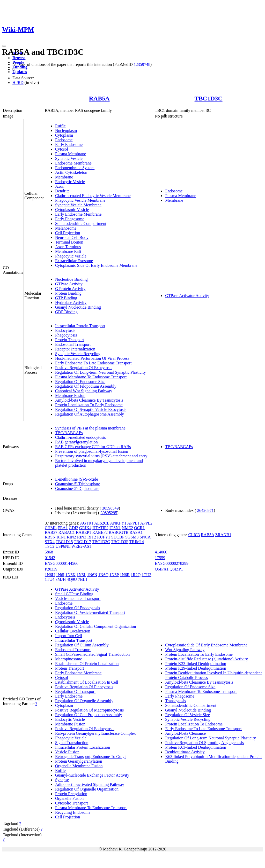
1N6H (50, 575)
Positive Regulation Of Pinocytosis (84, 687)
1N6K (71, 575)
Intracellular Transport (74, 640)
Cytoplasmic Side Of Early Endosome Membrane (96, 265)
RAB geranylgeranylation (76, 442)
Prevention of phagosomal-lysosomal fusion (92, 451)
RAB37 (51, 532)
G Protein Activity (70, 289)
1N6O (103, 575)
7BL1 (83, 579)
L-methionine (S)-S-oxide (77, 479)
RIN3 (82, 537)
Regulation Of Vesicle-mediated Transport (90, 612)
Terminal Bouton (69, 242)
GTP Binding (66, 298)
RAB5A (99, 98)
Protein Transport (70, 340)
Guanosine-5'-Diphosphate (77, 488)
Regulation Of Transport (75, 691)
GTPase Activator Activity (187, 296)
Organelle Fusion (69, 798)
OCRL (139, 528)
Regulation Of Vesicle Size (187, 715)
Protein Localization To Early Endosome (89, 405)
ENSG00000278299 (172, 563)
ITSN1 (115, 528)
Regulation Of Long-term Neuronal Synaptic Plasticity (101, 372)
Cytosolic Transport (72, 803)
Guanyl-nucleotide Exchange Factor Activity (92, 775)
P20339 (51, 569)
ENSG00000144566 (62, 563)
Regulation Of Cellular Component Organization (96, 626)
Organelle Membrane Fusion (79, 766)
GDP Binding (66, 312)
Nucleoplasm (66, 131)
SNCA (145, 537)
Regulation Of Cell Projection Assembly (89, 715)
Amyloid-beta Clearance (185, 733)
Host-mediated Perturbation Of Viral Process (92, 358)
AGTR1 (87, 523)
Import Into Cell (69, 636)
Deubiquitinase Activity (185, 752)
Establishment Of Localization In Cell (87, 682)
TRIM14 (137, 542)
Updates (20, 72)
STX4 (50, 542)
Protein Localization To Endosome (194, 724)
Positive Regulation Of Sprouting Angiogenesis (204, 743)
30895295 (109, 513)
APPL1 (133, 523)
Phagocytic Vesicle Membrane (80, 200)
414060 (161, 552)
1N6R (125, 575)
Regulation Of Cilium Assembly (82, 645)
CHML (51, 528)
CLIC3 (194, 535)
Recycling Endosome (73, 812)
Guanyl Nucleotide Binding (78, 307)
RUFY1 (104, 537)
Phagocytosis (66, 335)
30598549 (111, 508)
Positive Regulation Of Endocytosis (85, 729)
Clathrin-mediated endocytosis (80, 437)
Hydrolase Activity (71, 303)
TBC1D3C (209, 98)
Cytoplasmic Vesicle (72, 210)
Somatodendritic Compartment (81, 224)
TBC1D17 (82, 542)
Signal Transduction (72, 743)
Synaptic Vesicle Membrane (78, 205)
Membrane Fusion (70, 396)
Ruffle (60, 126)
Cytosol (62, 149)
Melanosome (66, 228)
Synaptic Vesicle (69, 158)
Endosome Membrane (73, 163)
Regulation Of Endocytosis (78, 608)
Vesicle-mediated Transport (78, 599)
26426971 (205, 510)
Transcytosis (175, 701)
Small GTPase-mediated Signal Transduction (92, 654)
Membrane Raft (68, 251)
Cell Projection (68, 233)
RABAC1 (67, 532)
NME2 (128, 528)
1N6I (60, 575)
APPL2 (146, 523)
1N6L (81, 575)
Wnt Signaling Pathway (185, 650)
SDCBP (118, 537)
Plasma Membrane (71, 154)
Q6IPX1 (162, 569)
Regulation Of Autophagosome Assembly (90, 414)
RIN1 (61, 537)
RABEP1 (84, 532)
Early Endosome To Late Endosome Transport (93, 363)
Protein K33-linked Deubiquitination (196, 664)
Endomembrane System (75, 168)
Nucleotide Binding (71, 279)
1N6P (114, 575)
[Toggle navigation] (4, 46)
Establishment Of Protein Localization (87, 664)
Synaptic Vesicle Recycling (78, 354)
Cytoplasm (64, 135)
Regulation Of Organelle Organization (87, 789)
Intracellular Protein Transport (80, 326)
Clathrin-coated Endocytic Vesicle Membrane (93, 196)
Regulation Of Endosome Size (80, 382)
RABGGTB (119, 532)
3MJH (61, 579)
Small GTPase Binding (74, 594)
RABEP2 (100, 532)
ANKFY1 (118, 523)
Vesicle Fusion (67, 752)
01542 (50, 558)
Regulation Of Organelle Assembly (84, 701)
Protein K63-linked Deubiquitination (196, 747)
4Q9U (72, 579)
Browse (19, 58)
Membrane (64, 177)
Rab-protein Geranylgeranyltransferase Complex (95, 733)
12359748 (142, 64)
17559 (160, 558)
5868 (49, 552)
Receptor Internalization (75, 349)
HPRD (18, 83)
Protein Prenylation (71, 794)
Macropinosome (69, 659)
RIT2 (92, 537)
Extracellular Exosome (74, 261)
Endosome (64, 140)
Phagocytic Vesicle (71, 256)
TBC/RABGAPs (69, 433)
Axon (60, 186)
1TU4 (50, 579)
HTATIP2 (100, 528)
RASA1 (136, 532)
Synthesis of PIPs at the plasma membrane (90, 428)
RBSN (50, 537)
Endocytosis (65, 330)
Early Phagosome (70, 219)
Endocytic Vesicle (70, 182)
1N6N (92, 575)
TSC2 (50, 546)
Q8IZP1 (176, 569)
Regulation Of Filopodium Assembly (86, 386)
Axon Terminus (68, 247)
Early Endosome (69, 144)
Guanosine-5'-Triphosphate (78, 484)
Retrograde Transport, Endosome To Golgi (90, 757)
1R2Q (136, 575)
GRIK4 (85, 528)
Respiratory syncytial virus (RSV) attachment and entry (101, 456)
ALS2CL (102, 523)
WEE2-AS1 (81, 546)
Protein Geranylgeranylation (79, 761)
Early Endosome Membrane (78, 214)
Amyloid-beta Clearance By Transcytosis (89, 400)
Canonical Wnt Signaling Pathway (84, 391)
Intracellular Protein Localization (83, 747)
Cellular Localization (73, 631)
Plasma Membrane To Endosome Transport (91, 377)
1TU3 (146, 575)
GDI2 (73, 528)
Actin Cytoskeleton (71, 172)
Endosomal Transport (73, 344)
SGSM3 (132, 537)
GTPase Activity (69, 284)
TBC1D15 (64, 542)
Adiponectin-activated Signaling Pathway (90, 784)
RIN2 (71, 537)
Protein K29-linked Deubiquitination (196, 668)
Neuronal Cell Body (72, 237)
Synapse (62, 780)
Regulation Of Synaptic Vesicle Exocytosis (91, 409)
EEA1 (63, 528)
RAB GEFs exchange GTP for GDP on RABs (93, 447)
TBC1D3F (120, 542)
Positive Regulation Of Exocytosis (84, 368)
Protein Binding (68, 293)
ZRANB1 (223, 535)
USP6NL (63, 546)
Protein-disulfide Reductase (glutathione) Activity (206, 659)
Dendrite (62, 191)
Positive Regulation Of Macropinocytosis (89, 710)
